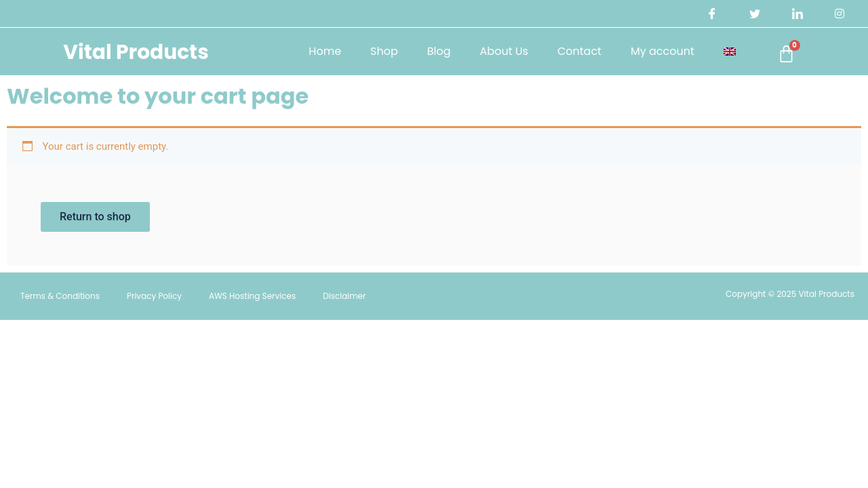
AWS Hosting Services (252, 297)
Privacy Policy (154, 297)
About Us (497, 51)
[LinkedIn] (796, 14)
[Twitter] (753, 14)
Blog (432, 51)
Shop (377, 51)
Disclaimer (344, 297)
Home (318, 51)
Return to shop (97, 217)
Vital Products (135, 51)
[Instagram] (840, 14)
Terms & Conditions (60, 297)
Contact (573, 51)
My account (656, 51)
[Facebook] (710, 14)
